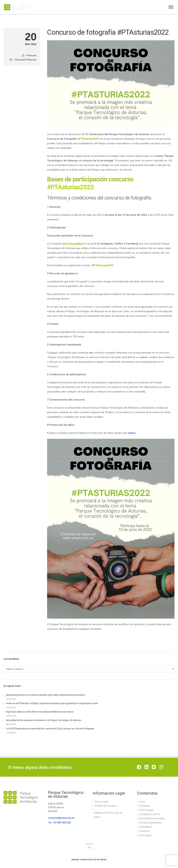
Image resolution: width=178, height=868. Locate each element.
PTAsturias (31, 56)
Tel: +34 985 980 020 (59, 823)
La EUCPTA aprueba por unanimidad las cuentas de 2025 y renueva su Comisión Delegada (50, 729)
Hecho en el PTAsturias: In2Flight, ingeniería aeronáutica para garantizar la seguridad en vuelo (52, 703)
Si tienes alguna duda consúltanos (38, 767)
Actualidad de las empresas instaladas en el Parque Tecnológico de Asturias (44, 720)
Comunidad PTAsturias (25, 60)
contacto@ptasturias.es (61, 818)
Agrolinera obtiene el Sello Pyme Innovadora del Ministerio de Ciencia (40, 712)
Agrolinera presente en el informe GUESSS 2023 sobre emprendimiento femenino (45, 695)
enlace (132, 433)
